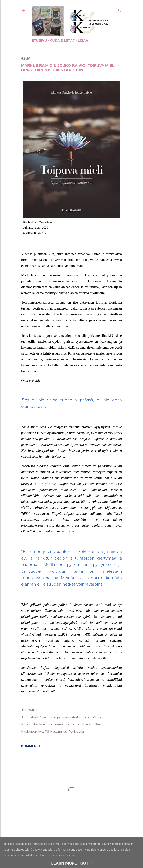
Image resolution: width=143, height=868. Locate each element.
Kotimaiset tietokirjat (64, 724)
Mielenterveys (32, 732)
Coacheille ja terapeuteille (60, 717)
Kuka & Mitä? (62, 40)
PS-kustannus (56, 732)
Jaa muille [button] (29, 710)
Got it (87, 863)
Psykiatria (76, 732)
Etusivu (39, 40)
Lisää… (85, 40)
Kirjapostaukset (34, 724)
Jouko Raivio (92, 717)
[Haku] (120, 10)
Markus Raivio (93, 724)
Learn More (64, 863)
